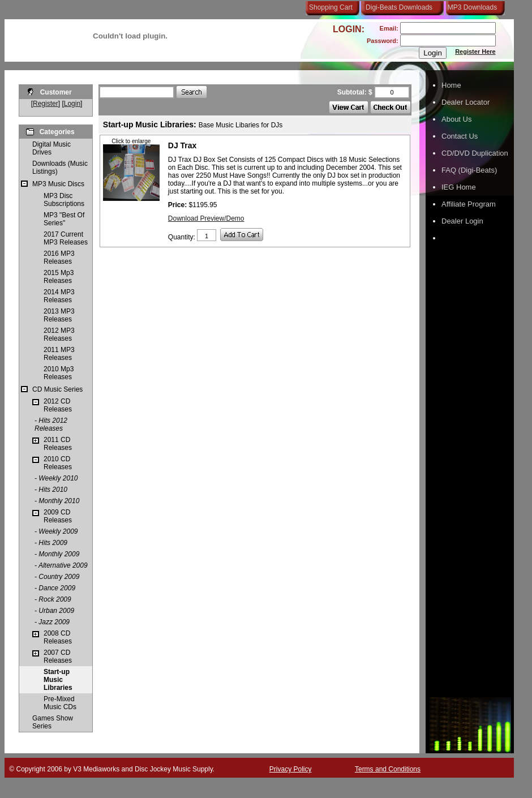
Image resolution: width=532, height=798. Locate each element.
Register (46, 104)
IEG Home (459, 187)
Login (72, 104)
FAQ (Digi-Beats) (469, 170)
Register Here (475, 52)
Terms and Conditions (388, 769)
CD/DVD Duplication (475, 153)
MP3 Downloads (470, 7)
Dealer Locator (466, 102)
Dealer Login (462, 221)
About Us (456, 119)
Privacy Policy (291, 769)
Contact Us (460, 136)
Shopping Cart (331, 7)
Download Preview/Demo (206, 218)
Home (451, 85)
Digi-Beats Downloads (399, 7)
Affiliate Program (469, 204)
